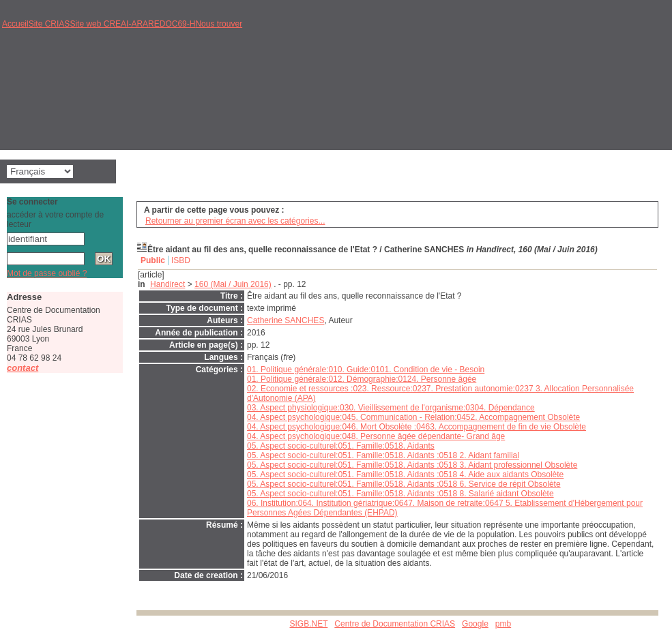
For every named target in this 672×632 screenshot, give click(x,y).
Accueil (15, 24)
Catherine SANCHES (286, 320)
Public (153, 260)
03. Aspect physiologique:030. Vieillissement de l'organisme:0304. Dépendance (391, 408)
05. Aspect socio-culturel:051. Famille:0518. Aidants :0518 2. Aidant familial (383, 455)
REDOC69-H (172, 24)
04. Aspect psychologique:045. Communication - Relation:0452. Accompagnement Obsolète (413, 417)
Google (475, 624)
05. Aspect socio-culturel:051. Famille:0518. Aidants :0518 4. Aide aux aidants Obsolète (405, 475)
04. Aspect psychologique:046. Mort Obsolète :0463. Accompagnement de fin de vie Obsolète (417, 427)
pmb (503, 624)
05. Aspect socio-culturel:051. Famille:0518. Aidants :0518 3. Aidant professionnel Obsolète (412, 465)
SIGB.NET (309, 624)
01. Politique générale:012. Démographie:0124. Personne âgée (362, 379)
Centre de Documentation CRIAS (395, 624)
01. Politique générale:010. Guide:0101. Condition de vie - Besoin (366, 370)
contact (23, 368)
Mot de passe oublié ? (47, 273)
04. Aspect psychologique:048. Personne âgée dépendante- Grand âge (376, 436)
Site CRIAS (49, 24)
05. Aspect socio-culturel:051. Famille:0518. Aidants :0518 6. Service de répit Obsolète (404, 484)
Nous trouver (219, 24)
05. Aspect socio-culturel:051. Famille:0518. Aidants (341, 446)
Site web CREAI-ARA (109, 24)
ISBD (181, 260)
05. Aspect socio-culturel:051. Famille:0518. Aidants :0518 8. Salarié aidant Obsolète (400, 494)
